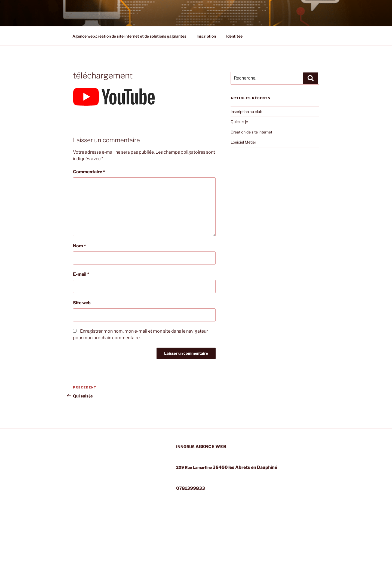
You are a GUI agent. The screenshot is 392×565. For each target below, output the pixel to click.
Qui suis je (239, 122)
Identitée (234, 36)
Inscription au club (246, 112)
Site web (82, 303)
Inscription (206, 36)
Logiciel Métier (243, 142)
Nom (79, 246)
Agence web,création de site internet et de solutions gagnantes (129, 36)
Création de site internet (251, 132)
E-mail (81, 274)
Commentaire (89, 172)
